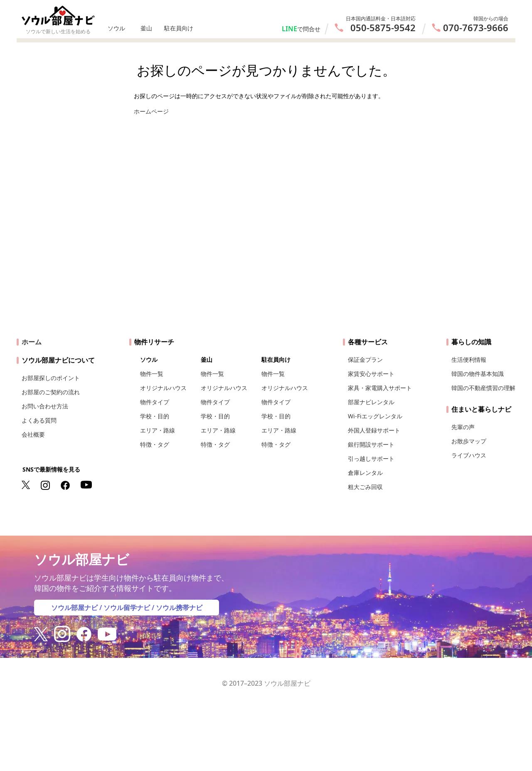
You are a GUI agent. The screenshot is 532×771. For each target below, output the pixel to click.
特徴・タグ (155, 444)
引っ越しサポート (371, 458)
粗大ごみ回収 (365, 487)
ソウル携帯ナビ (179, 608)
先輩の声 (463, 427)
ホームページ (151, 111)
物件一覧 (152, 374)
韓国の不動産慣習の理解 (483, 388)
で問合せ (309, 29)
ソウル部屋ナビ (74, 608)
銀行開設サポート (371, 444)
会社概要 (33, 434)
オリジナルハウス (163, 388)
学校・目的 (155, 416)
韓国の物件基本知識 (478, 374)
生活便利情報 (469, 360)
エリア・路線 (158, 430)
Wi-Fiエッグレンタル (375, 416)
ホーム (32, 342)
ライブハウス (469, 455)
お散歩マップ (469, 441)
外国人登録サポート (374, 430)
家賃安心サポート (371, 374)
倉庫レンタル (365, 473)
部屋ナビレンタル (371, 402)
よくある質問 (39, 420)
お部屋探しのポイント (51, 378)
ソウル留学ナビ (127, 608)
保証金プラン (365, 360)
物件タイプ (155, 402)
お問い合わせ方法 (45, 406)
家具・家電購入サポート (380, 388)
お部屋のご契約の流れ (51, 392)
